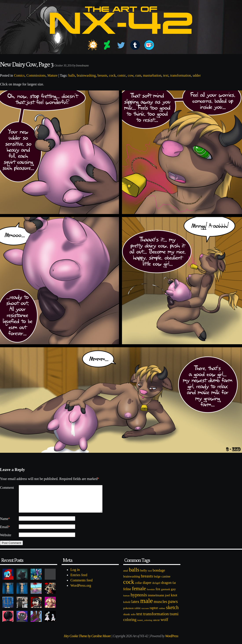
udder (197, 75)
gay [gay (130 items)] (173, 594)
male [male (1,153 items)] (146, 606)
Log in (75, 575)
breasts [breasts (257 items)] (147, 581)
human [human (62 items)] (126, 601)
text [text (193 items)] (139, 619)
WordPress (172, 641)
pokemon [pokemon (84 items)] (128, 613)
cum (138, 75)
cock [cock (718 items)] (129, 587)
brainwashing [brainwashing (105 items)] (132, 582)
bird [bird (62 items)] (150, 576)
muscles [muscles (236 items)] (160, 607)
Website (6, 540)
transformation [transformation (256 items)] (156, 619)
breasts (102, 75)
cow (131, 75)
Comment (7, 488)
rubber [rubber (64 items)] (162, 613)
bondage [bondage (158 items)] (159, 576)
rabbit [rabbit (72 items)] (137, 614)
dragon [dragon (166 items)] (166, 588)
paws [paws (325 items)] (173, 607)
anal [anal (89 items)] (126, 576)
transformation (181, 75)
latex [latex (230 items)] (135, 607)
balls (72, 75)
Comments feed (82, 585)
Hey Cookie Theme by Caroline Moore (87, 641)
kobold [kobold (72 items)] (127, 607)
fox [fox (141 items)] (158, 594)
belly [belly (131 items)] (144, 576)
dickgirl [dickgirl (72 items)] (156, 588)
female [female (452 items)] (139, 594)
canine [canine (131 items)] (166, 582)
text (166, 75)
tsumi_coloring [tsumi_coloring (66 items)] (145, 625)
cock (112, 75)
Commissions (36, 75)
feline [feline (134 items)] (127, 594)
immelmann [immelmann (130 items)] (156, 600)
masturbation (152, 75)
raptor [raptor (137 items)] (154, 613)
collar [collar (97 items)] (138, 588)
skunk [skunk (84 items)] (126, 620)
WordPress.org (81, 591)
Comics (19, 75)
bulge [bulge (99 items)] (157, 582)
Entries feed (79, 580)
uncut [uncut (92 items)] (156, 625)
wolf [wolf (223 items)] (164, 625)
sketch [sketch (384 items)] (172, 613)
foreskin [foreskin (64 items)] (151, 595)
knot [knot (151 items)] (174, 600)
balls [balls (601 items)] (134, 575)
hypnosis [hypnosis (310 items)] (139, 600)
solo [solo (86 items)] (133, 620)
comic (122, 75)
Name (5, 524)
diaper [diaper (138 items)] (147, 588)
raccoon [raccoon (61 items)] (145, 614)
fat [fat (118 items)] (174, 588)
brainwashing (86, 75)
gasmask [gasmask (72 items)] (166, 595)
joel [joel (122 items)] (168, 601)
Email (5, 532)
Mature (52, 75)
